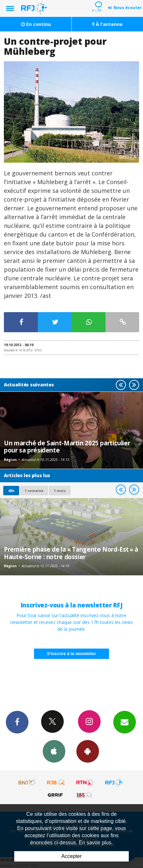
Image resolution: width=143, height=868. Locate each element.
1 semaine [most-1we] (34, 491)
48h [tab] (11, 491)
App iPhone (54, 751)
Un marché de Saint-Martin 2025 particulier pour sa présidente (67, 446)
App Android (88, 751)
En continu (36, 24)
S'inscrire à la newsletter (71, 654)
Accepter (71, 856)
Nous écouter (128, 8)
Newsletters (125, 722)
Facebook (17, 722)
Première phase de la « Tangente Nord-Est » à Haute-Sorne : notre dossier (71, 553)
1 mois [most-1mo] (60, 491)
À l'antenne (107, 24)
